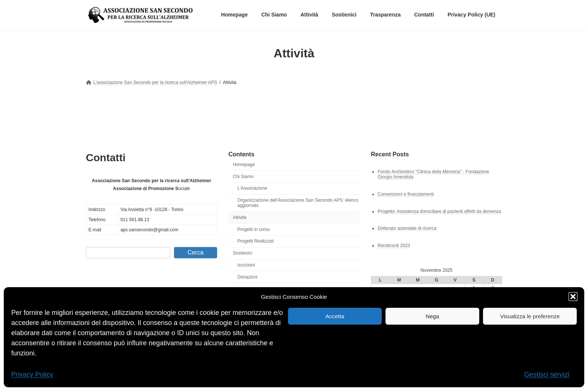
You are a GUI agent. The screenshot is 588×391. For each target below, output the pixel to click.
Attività (240, 217)
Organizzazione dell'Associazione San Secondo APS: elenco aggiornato (298, 203)
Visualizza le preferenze (530, 316)
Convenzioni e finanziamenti (406, 194)
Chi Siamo (243, 176)
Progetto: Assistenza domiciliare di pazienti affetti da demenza (439, 211)
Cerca (196, 252)
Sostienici (242, 253)
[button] (573, 297)
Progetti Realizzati (256, 241)
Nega (432, 316)
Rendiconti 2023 (394, 246)
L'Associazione (252, 188)
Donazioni (247, 277)
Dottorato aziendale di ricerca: (407, 228)
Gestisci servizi (547, 375)
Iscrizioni (246, 265)
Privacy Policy (32, 375)
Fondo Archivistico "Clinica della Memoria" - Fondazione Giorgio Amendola (433, 174)
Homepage (244, 165)
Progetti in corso (254, 229)
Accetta (335, 316)
